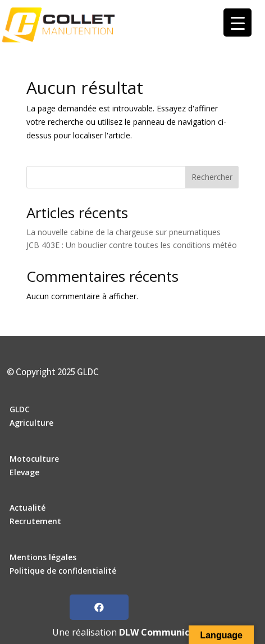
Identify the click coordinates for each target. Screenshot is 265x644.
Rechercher (212, 177)
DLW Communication (166, 632)
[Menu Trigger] (237, 22)
